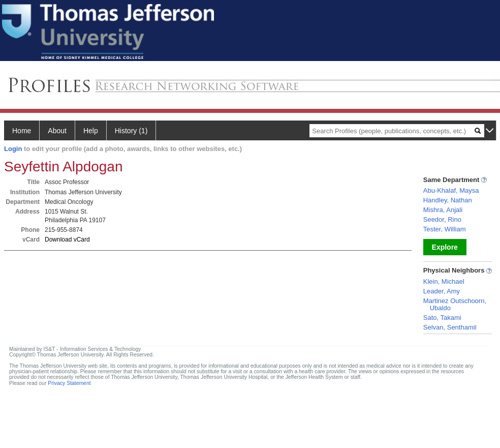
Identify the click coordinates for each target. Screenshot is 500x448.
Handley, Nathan (448, 200)
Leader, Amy (442, 291)
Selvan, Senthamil (450, 327)
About (57, 131)
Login (13, 149)
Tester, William (445, 229)
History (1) (131, 131)
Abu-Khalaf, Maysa (451, 190)
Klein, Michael (444, 281)
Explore (445, 247)
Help (91, 131)
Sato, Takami (442, 318)
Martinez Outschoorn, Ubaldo (455, 304)
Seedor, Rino (442, 219)
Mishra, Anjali (443, 210)
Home (22, 131)
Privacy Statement (69, 383)
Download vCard (67, 240)
